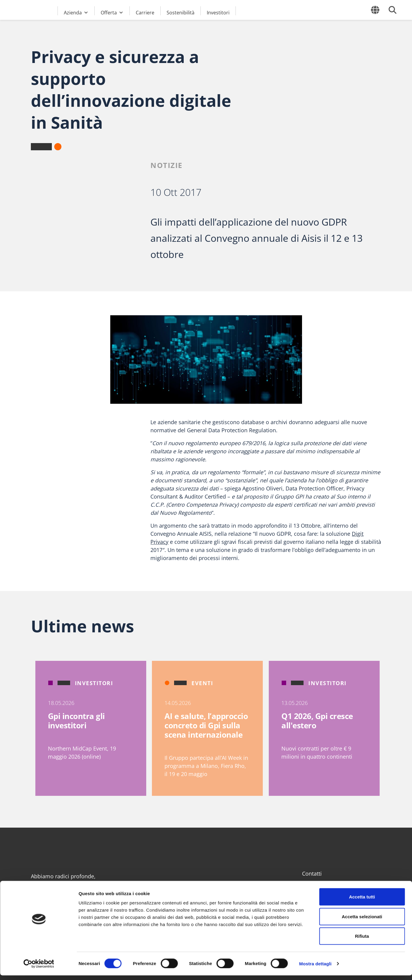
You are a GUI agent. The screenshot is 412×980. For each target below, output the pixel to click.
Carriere (145, 12)
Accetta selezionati (362, 921)
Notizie (166, 165)
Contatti (312, 874)
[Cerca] (393, 10)
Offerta (112, 12)
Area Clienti (316, 885)
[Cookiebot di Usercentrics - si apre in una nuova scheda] (39, 968)
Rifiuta (362, 941)
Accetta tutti (362, 901)
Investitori (218, 12)
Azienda (76, 12)
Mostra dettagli (315, 968)
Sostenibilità (181, 12)
